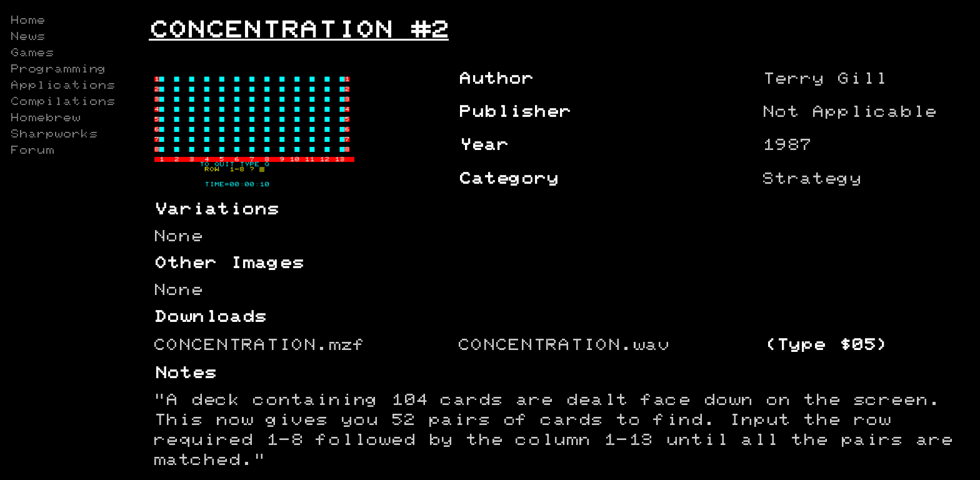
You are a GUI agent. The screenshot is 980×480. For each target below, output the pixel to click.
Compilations (62, 102)
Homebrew (45, 118)
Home (27, 21)
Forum (32, 151)
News (27, 37)
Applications (62, 86)
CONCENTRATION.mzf (259, 345)
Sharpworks (54, 134)
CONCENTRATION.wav (564, 345)
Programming (58, 69)
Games (32, 53)
